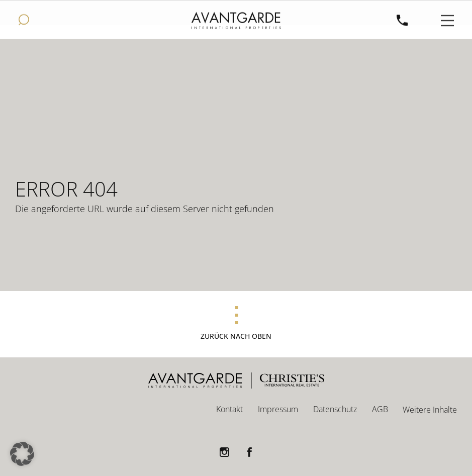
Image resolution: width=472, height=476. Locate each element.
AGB (380, 409)
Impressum (278, 409)
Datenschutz (335, 409)
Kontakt (229, 409)
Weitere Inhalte (430, 410)
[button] (22, 454)
